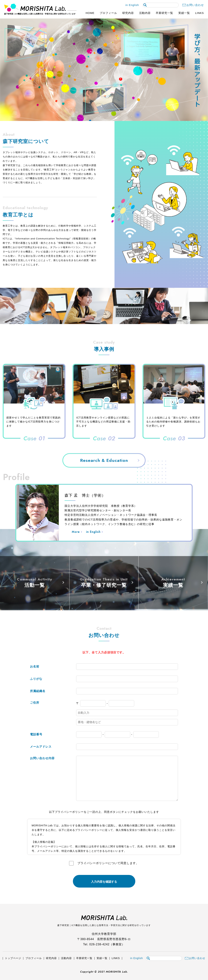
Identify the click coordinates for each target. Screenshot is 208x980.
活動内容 (145, 13)
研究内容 (128, 13)
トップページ (13, 958)
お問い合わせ (195, 5)
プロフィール (108, 13)
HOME (90, 13)
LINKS (199, 13)
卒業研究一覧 (164, 13)
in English (132, 5)
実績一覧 (184, 13)
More (76, 532)
